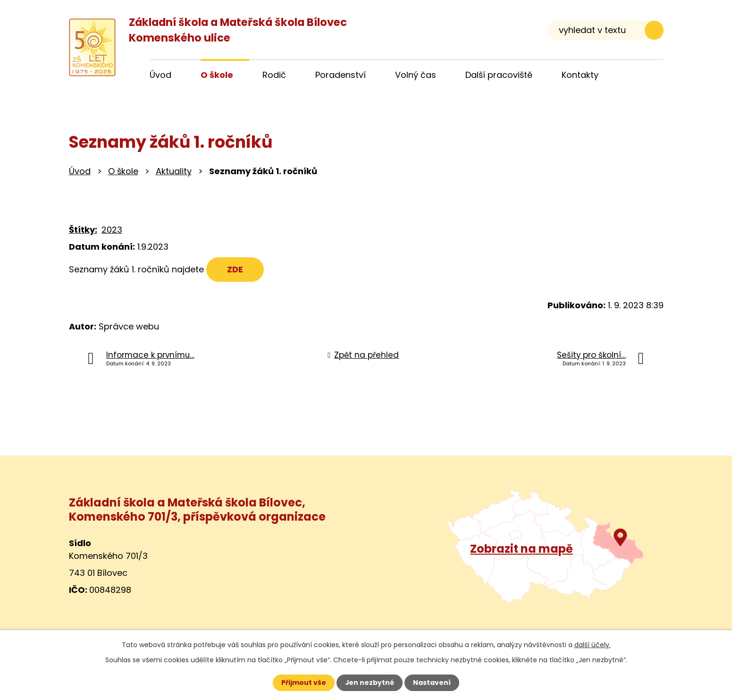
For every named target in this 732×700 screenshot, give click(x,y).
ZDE (236, 269)
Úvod (80, 171)
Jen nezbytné (370, 683)
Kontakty (580, 75)
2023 (112, 230)
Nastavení (432, 683)
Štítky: (83, 230)
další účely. (593, 645)
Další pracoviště (499, 75)
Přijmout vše (304, 683)
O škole (123, 171)
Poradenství (341, 75)
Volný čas (416, 75)
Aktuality (174, 171)
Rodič (274, 75)
